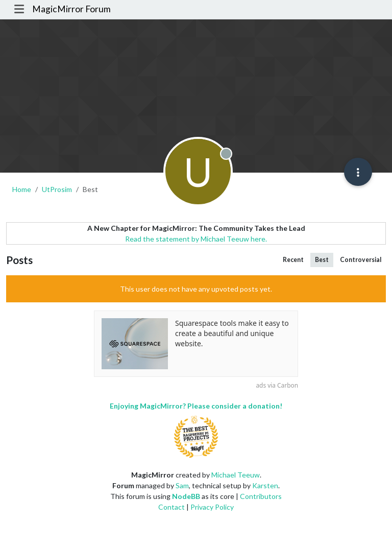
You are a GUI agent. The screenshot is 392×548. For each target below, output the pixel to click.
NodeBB (186, 496)
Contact (171, 507)
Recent (293, 260)
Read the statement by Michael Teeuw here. (196, 239)
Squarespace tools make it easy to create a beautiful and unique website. (232, 333)
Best (322, 260)
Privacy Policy (212, 507)
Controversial (361, 260)
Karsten (265, 485)
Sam (182, 485)
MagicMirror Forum (71, 9)
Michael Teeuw (236, 475)
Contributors (261, 496)
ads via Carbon (277, 385)
